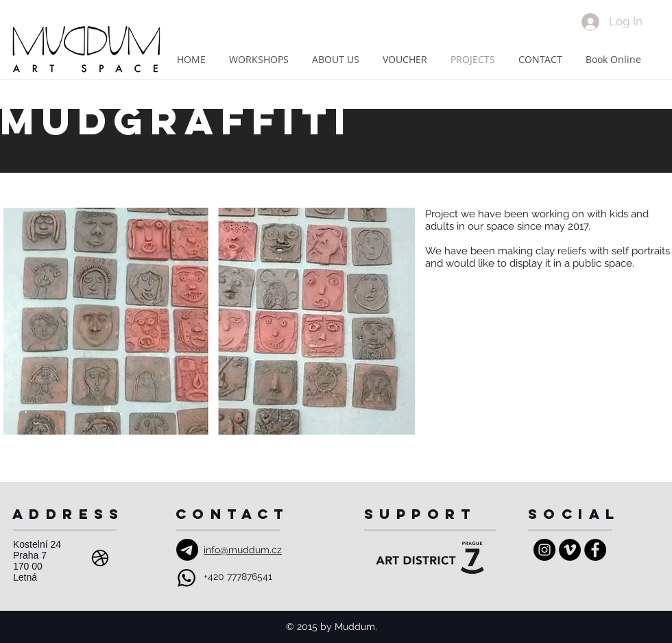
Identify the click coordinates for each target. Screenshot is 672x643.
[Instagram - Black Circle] (544, 550)
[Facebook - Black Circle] (595, 550)
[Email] (187, 550)
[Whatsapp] (187, 578)
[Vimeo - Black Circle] (570, 550)
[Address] (100, 558)
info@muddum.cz (243, 550)
